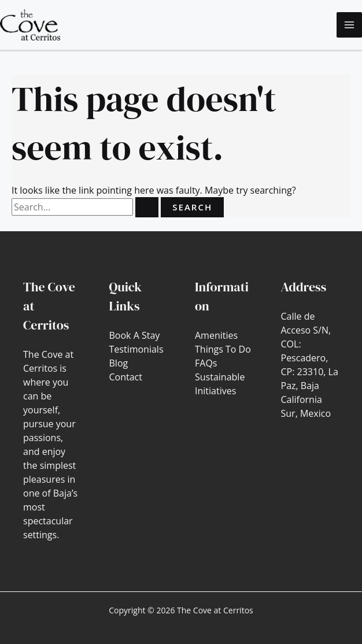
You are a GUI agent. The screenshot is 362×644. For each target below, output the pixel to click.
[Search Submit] (147, 207)
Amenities (216, 335)
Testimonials (136, 349)
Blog (119, 363)
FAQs (206, 363)
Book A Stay (135, 335)
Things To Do (223, 349)
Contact (126, 377)
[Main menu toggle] (349, 25)
